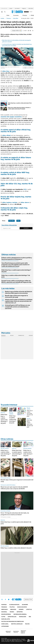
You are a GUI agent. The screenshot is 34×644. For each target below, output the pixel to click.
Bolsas (12, 335)
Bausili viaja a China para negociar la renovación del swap (16, 296)
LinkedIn (12, 599)
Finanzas (25, 15)
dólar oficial (6, 135)
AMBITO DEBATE (24, 632)
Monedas (3, 335)
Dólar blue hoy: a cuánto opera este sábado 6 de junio (30, 424)
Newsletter (31, 15)
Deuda (11, 8)
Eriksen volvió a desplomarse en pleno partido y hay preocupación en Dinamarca (17, 258)
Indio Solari (31, 8)
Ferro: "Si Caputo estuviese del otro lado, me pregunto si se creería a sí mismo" (15, 514)
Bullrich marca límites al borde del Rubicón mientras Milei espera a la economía (19, 292)
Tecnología (23, 617)
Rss (30, 617)
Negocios (24, 8)
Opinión (21, 609)
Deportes (20, 612)
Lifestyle (29, 609)
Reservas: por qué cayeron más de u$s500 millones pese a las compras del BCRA (14, 488)
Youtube (16, 600)
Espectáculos (12, 617)
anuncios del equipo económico (11, 117)
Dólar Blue (16, 18)
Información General (20, 614)
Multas (27, 624)
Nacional (4, 612)
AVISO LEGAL (5, 624)
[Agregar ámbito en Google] (16, 31)
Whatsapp (20, 599)
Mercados (4, 609)
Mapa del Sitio (6, 619)
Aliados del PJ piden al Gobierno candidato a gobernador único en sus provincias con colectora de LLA (19, 301)
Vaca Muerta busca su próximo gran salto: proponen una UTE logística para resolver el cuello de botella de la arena (15, 265)
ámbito (2, 18)
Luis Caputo (17, 8)
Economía (16, 15)
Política (12, 607)
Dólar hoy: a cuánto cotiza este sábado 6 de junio (16, 548)
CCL (25, 189)
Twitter (2, 599)
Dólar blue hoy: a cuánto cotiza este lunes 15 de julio (20, 104)
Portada (4, 605)
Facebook (5, 599)
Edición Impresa (6, 614)
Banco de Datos (22, 607)
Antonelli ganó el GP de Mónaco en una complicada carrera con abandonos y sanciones (17, 307)
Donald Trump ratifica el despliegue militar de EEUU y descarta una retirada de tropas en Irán (16, 281)
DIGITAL (8, 632)
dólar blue (6, 71)
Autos (3, 617)
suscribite (26, 12)
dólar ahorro (25, 202)
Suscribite (26, 228)
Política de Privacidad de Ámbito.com (13, 621)
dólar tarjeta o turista (10, 202)
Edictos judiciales (17, 624)
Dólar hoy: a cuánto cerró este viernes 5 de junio (30, 413)
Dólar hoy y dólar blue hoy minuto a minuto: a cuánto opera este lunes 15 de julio (19, 108)
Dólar (8, 15)
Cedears (31, 335)
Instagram (9, 599)
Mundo (12, 612)
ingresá (31, 12)
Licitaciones (5, 626)
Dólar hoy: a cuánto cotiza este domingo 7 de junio (16, 276)
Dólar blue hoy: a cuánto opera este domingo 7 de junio (16, 271)
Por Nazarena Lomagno (6, 517)
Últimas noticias (14, 605)
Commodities (21, 335)
